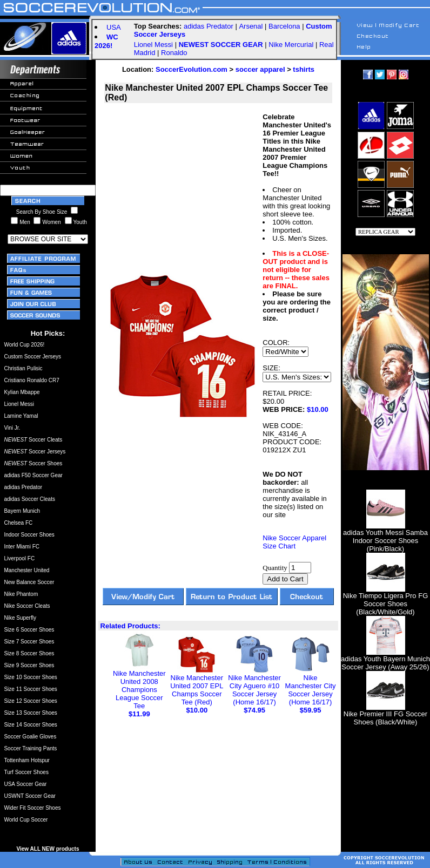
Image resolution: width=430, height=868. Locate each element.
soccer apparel (260, 69)
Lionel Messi (153, 45)
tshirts (304, 69)
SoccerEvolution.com (192, 69)
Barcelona (284, 26)
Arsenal (251, 26)
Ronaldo (174, 53)
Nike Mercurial (291, 45)
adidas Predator (209, 26)
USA (114, 27)
